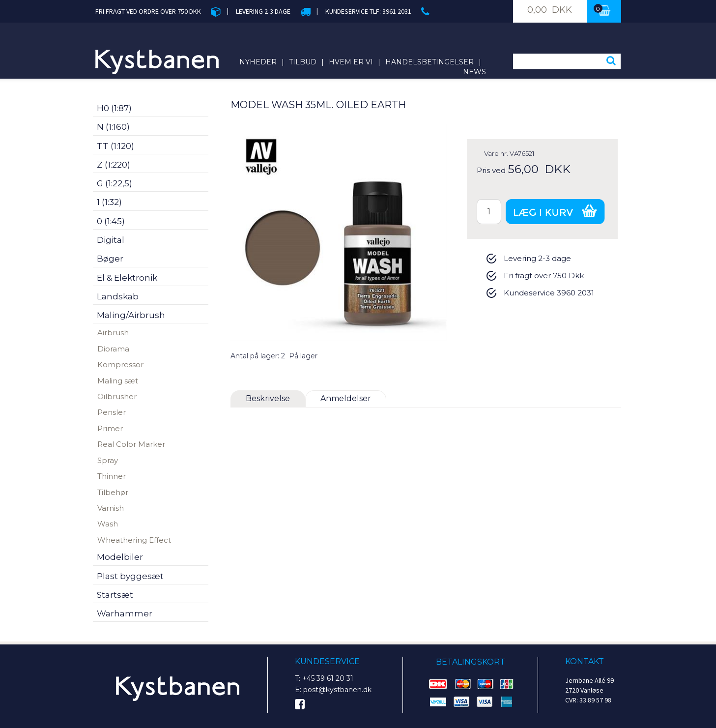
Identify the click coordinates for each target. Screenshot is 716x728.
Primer (110, 428)
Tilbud (303, 62)
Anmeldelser (346, 398)
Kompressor (120, 364)
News (474, 72)
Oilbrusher (117, 396)
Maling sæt (118, 381)
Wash (108, 524)
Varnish (111, 508)
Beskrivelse (268, 398)
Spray (108, 460)
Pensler (112, 412)
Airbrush (113, 333)
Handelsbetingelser (430, 62)
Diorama (113, 349)
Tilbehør (113, 492)
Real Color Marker (131, 444)
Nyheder (258, 62)
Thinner (112, 476)
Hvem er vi (351, 62)
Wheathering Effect (134, 540)
